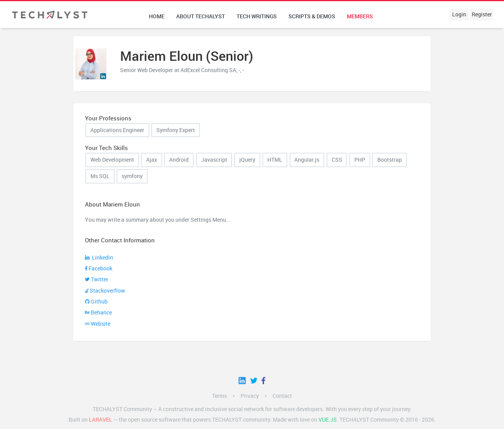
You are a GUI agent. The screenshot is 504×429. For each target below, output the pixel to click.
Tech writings (257, 16)
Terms (219, 396)
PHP (360, 160)
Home (157, 16)
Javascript (214, 160)
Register (482, 14)
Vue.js (328, 420)
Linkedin (99, 258)
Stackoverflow (105, 291)
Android (179, 160)
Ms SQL (100, 176)
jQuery (247, 160)
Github (96, 302)
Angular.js (307, 160)
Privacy (250, 396)
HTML (275, 160)
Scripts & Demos (312, 16)
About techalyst (201, 16)
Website (98, 324)
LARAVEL (101, 420)
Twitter (97, 279)
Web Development (112, 160)
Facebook (99, 268)
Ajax (152, 160)
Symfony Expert (176, 130)
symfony (132, 176)
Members (360, 16)
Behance (98, 312)
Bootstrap (390, 160)
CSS (337, 160)
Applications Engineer (117, 130)
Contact (282, 396)
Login (459, 14)
